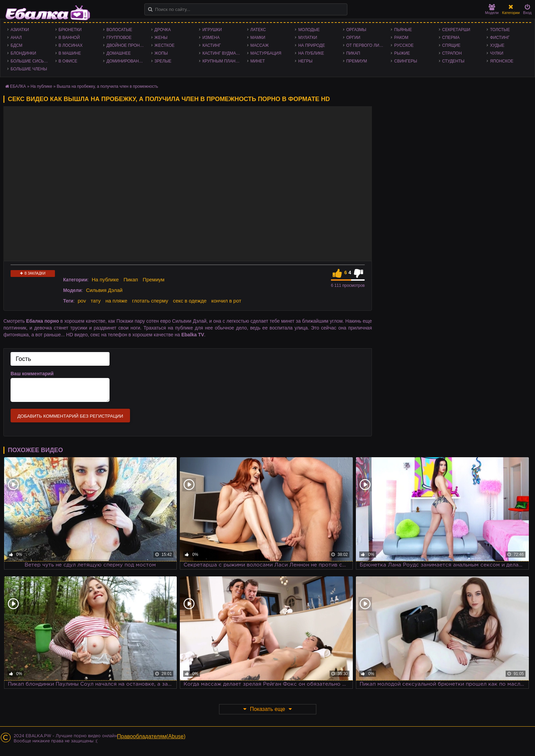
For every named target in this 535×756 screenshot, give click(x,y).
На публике (311, 53)
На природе (312, 45)
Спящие (451, 45)
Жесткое (165, 45)
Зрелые (163, 61)
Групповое (119, 38)
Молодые (309, 30)
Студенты (453, 61)
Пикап (353, 53)
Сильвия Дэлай (104, 290)
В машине (70, 53)
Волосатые (119, 30)
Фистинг (500, 38)
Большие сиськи (30, 61)
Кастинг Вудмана (222, 53)
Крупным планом (222, 61)
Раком (401, 38)
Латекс (258, 30)
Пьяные (403, 30)
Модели (492, 9)
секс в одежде (190, 301)
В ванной (69, 38)
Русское (404, 45)
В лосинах (71, 45)
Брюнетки (70, 30)
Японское (502, 61)
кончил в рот (226, 301)
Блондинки (23, 53)
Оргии (353, 38)
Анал (16, 38)
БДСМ (17, 45)
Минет (258, 61)
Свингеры (406, 61)
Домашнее (119, 53)
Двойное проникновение (127, 45)
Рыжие (402, 53)
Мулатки (308, 38)
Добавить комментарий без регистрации (70, 416)
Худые (497, 45)
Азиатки (20, 30)
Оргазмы (356, 30)
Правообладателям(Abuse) (151, 736)
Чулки (497, 53)
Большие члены (29, 69)
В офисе (68, 61)
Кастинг (212, 45)
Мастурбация (266, 53)
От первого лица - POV (367, 45)
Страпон (452, 53)
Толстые (500, 30)
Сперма (451, 38)
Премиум (357, 61)
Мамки (258, 38)
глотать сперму (150, 301)
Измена (211, 38)
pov (82, 301)
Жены (161, 38)
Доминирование (125, 61)
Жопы (161, 53)
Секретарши (456, 30)
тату (96, 301)
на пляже (116, 301)
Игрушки (212, 30)
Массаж (260, 45)
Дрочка (163, 30)
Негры (305, 61)
